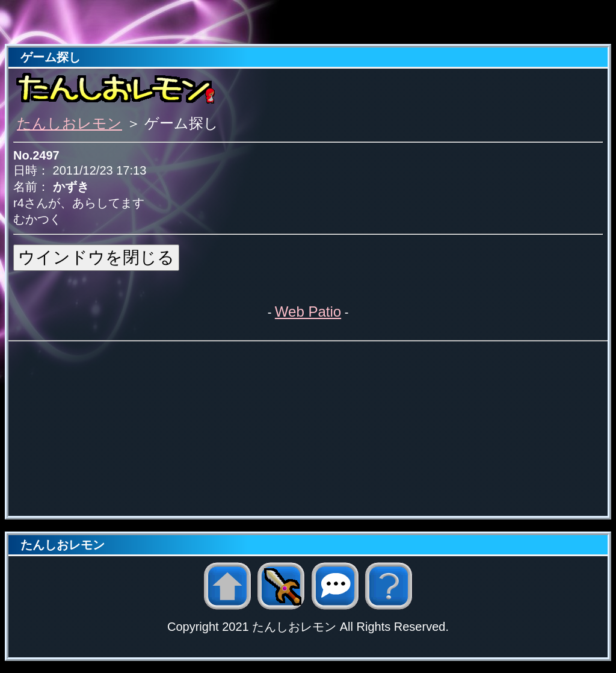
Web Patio (308, 312)
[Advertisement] (308, 23)
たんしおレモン (69, 123)
